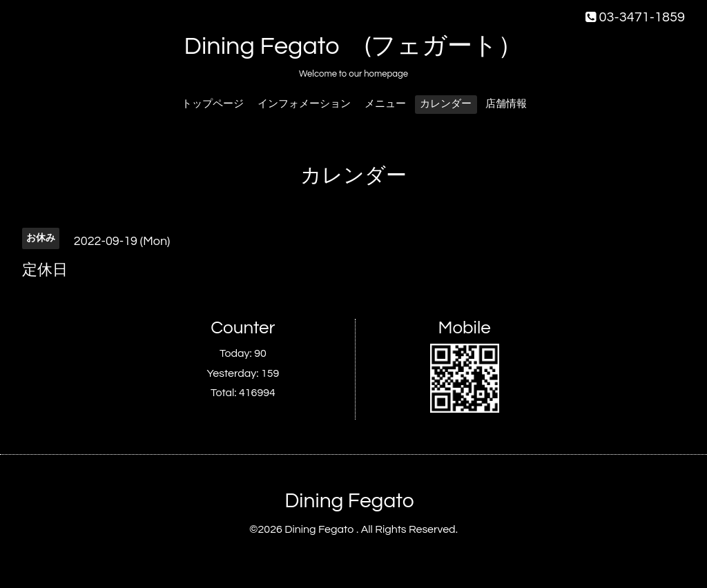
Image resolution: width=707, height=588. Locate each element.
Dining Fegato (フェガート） (354, 46)
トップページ (213, 104)
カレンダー (446, 104)
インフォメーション (304, 104)
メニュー (385, 104)
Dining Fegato (349, 501)
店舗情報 (506, 104)
